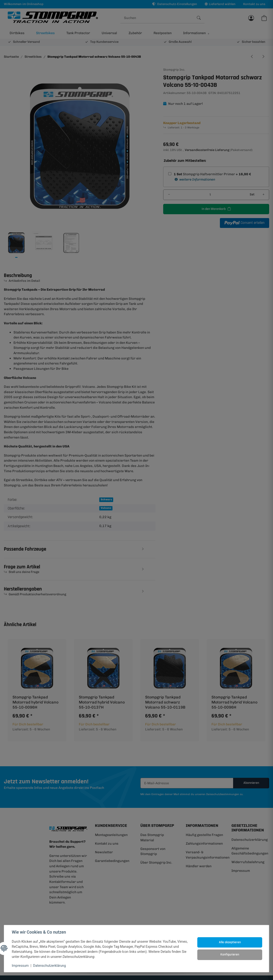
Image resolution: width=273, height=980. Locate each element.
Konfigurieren (230, 955)
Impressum (20, 966)
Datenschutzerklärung (50, 966)
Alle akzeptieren (230, 942)
